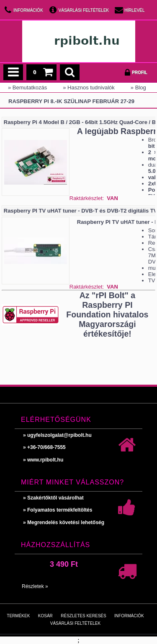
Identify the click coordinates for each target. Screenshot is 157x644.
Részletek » (35, 586)
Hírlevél (134, 10)
